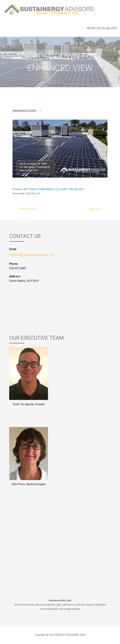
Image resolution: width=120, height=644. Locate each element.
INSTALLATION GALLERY (102, 28)
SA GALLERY (77, 189)
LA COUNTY (62, 189)
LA (38, 194)
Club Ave (31, 194)
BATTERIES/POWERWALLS (39, 189)
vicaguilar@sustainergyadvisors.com (32, 255)
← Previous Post (26, 209)
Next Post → (97, 209)
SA (40, 110)
